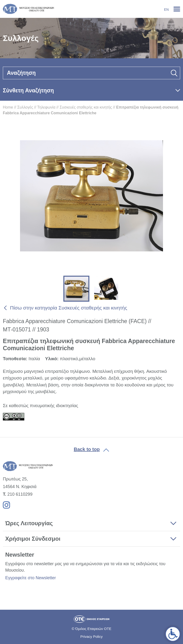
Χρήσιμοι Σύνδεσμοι (33, 539)
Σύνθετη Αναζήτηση (28, 90)
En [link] (166, 10)
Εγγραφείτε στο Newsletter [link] (30, 578)
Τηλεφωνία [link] (46, 107)
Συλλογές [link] (25, 107)
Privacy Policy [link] (91, 637)
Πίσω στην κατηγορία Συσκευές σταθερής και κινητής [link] (69, 308)
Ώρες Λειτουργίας (29, 523)
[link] (173, 634)
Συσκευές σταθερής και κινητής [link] (86, 107)
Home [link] (8, 107)
